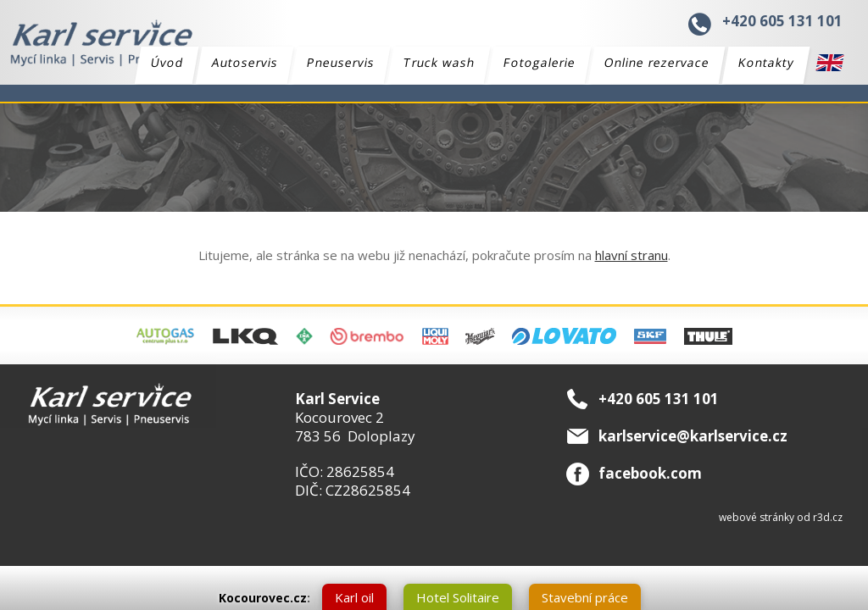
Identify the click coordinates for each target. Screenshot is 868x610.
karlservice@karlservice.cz (693, 436)
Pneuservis (341, 62)
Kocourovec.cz (263, 598)
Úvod (167, 62)
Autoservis (245, 62)
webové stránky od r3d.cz (781, 517)
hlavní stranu (632, 255)
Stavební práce (585, 597)
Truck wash (440, 62)
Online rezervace (657, 62)
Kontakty (767, 62)
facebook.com (650, 473)
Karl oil (354, 597)
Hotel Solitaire (458, 597)
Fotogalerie (540, 62)
